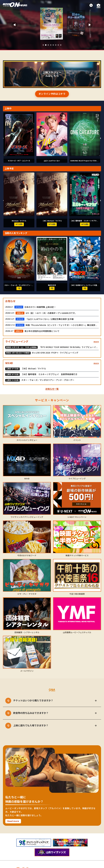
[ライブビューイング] (77, 460)
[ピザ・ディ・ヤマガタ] (27, 575)
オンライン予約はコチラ (52, 94)
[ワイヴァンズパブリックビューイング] (27, 498)
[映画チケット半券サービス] (77, 537)
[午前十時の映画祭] (77, 575)
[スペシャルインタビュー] (27, 422)
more (96, 342)
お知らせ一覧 (52, 389)
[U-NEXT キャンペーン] (77, 498)
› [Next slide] (100, 138)
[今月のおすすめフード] (27, 537)
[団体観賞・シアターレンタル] (27, 614)
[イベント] (77, 422)
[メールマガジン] (27, 652)
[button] (43, 45)
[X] (91, 5)
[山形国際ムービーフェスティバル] (77, 614)
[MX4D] (27, 460)
